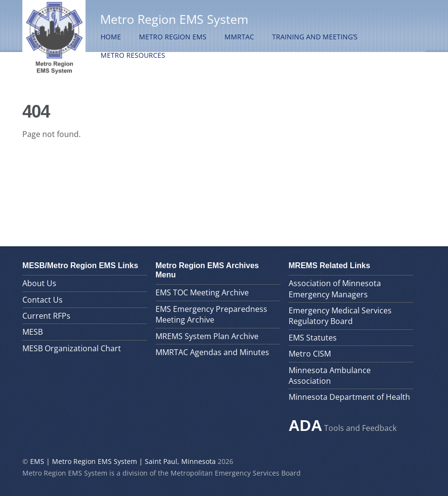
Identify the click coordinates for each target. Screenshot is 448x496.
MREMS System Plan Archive (207, 336)
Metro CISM (310, 354)
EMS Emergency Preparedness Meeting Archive (211, 314)
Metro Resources (133, 55)
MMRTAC (239, 37)
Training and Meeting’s (315, 37)
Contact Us (43, 300)
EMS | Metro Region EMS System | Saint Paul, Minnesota (123, 461)
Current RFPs (46, 316)
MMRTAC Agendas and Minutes (212, 352)
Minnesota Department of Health (349, 397)
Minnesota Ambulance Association (330, 376)
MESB (33, 332)
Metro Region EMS (173, 37)
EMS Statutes (313, 338)
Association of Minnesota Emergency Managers (335, 289)
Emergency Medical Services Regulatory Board (340, 316)
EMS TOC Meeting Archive (202, 292)
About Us (39, 283)
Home (111, 37)
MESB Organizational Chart (72, 348)
